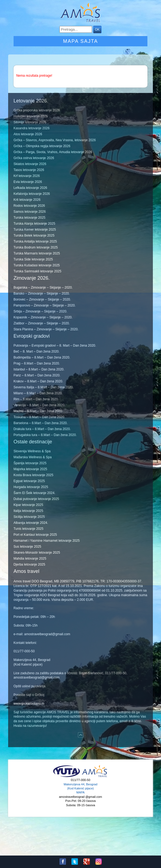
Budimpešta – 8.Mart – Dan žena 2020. (42, 357)
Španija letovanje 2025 (30, 463)
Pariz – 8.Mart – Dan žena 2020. (37, 375)
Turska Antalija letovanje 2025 (35, 241)
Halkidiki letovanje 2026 (31, 116)
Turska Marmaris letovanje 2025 (37, 253)
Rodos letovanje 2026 (29, 206)
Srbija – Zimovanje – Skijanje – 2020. (40, 311)
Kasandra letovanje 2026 (32, 128)
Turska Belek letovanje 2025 (34, 235)
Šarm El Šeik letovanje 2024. (34, 493)
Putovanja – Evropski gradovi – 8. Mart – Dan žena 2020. (55, 346)
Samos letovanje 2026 (30, 212)
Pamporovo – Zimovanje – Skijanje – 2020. (45, 305)
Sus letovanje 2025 (27, 547)
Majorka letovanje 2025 (30, 469)
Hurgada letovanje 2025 (31, 487)
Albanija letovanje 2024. (31, 523)
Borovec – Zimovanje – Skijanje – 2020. (42, 299)
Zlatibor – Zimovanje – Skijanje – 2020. (42, 323)
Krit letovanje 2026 (27, 200)
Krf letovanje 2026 (27, 176)
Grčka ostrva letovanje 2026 (34, 158)
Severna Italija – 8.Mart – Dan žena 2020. (44, 387)
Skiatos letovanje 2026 (30, 164)
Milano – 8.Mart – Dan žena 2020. (38, 393)
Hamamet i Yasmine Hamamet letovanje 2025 (47, 541)
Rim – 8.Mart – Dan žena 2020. (36, 399)
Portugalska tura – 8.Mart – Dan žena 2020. (45, 435)
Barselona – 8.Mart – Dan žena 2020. (41, 423)
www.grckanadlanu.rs (29, 704)
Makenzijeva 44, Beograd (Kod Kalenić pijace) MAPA (80, 788)
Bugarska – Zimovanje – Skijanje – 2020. (43, 288)
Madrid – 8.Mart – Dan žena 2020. (38, 411)
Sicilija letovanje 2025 (29, 517)
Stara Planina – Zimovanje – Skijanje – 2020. (46, 329)
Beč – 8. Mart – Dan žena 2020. (37, 351)
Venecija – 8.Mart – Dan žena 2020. (40, 405)
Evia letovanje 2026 (28, 182)
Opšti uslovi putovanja (29, 686)
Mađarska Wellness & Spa (33, 457)
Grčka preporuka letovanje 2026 (37, 110)
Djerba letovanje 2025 (29, 564)
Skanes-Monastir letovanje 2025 (37, 553)
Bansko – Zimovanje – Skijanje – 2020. (42, 293)
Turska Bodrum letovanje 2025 (36, 247)
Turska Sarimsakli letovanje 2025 (37, 271)
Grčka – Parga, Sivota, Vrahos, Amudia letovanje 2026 (53, 152)
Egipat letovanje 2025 (29, 481)
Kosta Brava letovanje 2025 (34, 475)
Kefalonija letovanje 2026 (32, 194)
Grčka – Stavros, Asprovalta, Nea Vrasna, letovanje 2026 (55, 140)
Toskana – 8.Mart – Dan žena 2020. (39, 417)
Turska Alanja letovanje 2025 (34, 224)
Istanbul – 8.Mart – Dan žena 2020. (39, 369)
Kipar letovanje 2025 (28, 505)
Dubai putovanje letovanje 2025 (36, 499)
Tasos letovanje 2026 (29, 170)
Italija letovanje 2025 (28, 511)
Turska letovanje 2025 (30, 218)
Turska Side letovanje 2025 (33, 259)
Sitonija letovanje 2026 (30, 122)
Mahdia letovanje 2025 (30, 559)
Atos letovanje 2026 (28, 134)
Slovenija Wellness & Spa (32, 451)
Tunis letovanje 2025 (29, 529)
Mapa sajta (80, 41)
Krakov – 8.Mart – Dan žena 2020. (38, 381)
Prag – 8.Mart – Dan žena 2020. (37, 363)
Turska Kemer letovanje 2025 (35, 230)
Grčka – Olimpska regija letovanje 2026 (42, 146)
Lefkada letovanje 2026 (30, 188)
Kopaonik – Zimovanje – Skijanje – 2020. (43, 317)
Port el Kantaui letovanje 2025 (35, 535)
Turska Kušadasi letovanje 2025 (37, 265)
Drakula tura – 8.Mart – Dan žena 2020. (42, 429)
